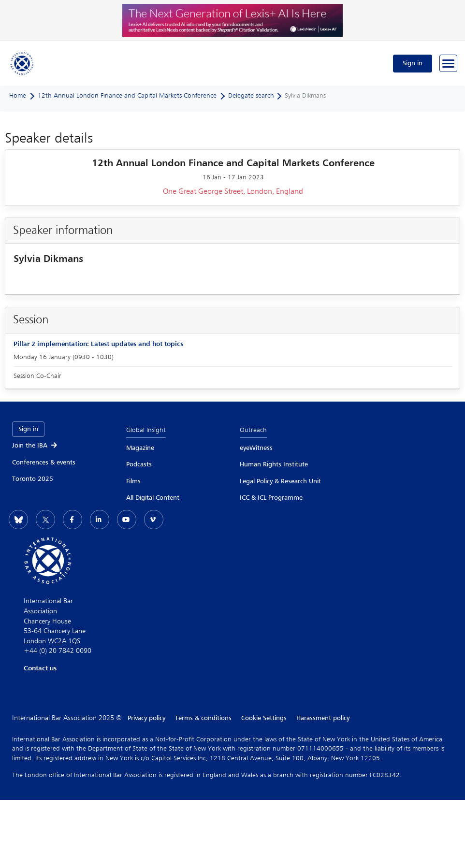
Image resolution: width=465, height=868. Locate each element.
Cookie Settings (264, 718)
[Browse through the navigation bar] (448, 63)
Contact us (40, 668)
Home (18, 96)
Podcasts (139, 464)
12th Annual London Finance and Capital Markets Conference (127, 96)
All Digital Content (153, 498)
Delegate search (251, 96)
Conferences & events (44, 463)
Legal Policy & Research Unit (280, 481)
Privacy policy (146, 718)
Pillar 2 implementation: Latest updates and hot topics (98, 344)
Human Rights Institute (274, 464)
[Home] (22, 63)
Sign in (413, 63)
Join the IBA (35, 446)
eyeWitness (256, 448)
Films (133, 481)
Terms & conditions (203, 718)
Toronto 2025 (33, 479)
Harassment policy (323, 718)
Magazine (140, 448)
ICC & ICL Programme (271, 498)
